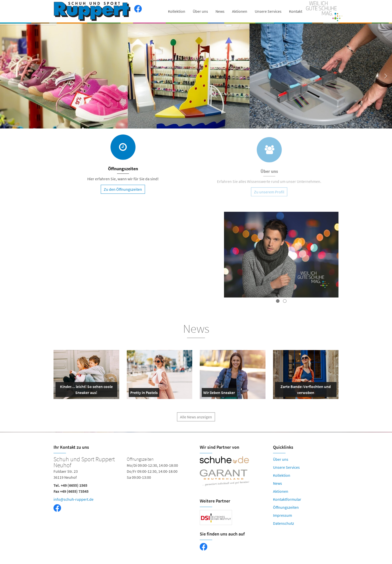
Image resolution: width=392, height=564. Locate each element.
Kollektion (177, 11)
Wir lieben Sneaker (219, 393)
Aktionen (240, 11)
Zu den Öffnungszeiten (123, 189)
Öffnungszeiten (286, 507)
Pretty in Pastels (144, 393)
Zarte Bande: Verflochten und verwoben (304, 390)
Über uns (200, 11)
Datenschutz (283, 523)
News (220, 11)
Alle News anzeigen (196, 420)
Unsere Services (268, 11)
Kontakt (296, 11)
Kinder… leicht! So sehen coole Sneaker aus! (85, 390)
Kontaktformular (287, 499)
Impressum (282, 515)
